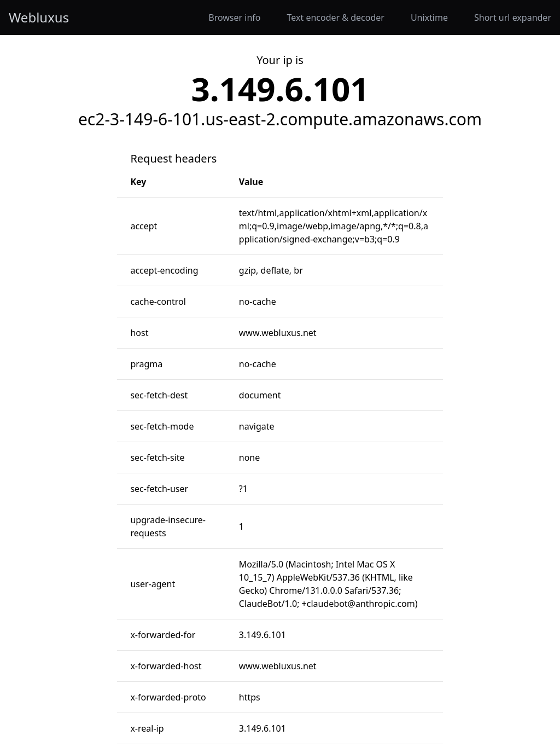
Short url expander (513, 18)
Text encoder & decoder (336, 18)
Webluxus (39, 18)
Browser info (234, 18)
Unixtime (429, 18)
